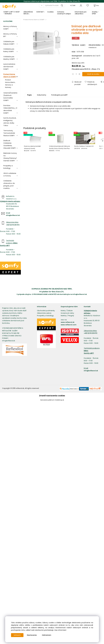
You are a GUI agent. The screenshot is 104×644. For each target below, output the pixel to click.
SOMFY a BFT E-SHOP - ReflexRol (12, 13)
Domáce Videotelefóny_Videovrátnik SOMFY (10, 109)
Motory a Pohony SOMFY (10, 28)
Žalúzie (70, 311)
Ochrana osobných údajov (64, 13)
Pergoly (71, 316)
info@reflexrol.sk (13, 215)
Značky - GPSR (95, 13)
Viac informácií (60, 630)
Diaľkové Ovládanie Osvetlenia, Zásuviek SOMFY (10, 144)
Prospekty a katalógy (45, 316)
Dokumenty (42, 95)
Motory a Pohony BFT (10, 35)
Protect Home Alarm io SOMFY (10, 75)
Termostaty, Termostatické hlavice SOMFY (9, 133)
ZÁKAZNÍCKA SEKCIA (28, 13)
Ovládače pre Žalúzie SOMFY (9, 43)
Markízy (64, 316)
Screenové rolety (67, 313)
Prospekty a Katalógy (8, 167)
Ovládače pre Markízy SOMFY (9, 58)
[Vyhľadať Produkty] (54, 5)
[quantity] (76, 74)
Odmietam (47, 635)
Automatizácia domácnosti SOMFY (9, 67)
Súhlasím (17, 635)
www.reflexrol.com (69, 325)
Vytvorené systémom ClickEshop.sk (52, 400)
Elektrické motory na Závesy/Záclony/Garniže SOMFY (10, 157)
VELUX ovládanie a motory (10, 175)
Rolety (63, 311)
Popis (29, 95)
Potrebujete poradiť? (59, 95)
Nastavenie (32, 635)
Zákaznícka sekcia (44, 313)
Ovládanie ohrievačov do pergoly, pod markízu (9, 185)
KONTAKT (40, 12)
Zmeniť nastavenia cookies (52, 396)
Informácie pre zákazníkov (81, 13)
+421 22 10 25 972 (13, 225)
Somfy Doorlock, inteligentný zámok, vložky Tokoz (10, 122)
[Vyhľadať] (41, 5)
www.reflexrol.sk (68, 322)
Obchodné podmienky (46, 311)
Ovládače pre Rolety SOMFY (9, 50)
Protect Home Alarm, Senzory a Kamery (10, 84)
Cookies (50, 12)
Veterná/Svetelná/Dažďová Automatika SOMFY (10, 97)
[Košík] (96, 5)
